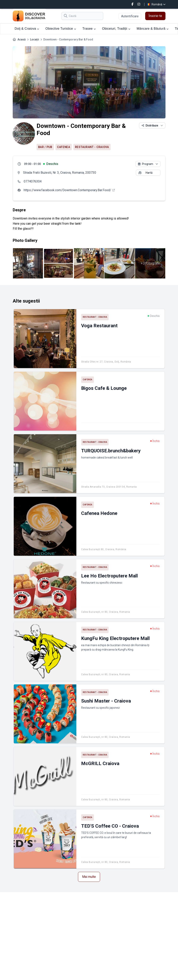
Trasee (89, 29)
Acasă (22, 39)
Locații (35, 39)
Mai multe (89, 877)
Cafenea (64, 147)
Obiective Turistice (61, 29)
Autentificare (130, 16)
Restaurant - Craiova (92, 147)
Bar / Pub (45, 147)
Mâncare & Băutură (153, 29)
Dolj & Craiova (27, 29)
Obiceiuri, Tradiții (116, 29)
